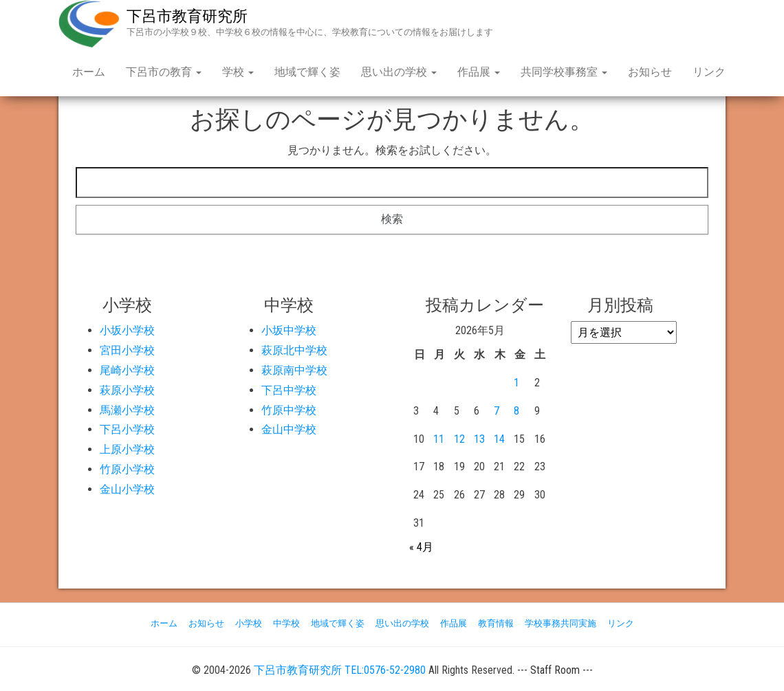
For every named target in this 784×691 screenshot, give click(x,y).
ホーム (89, 72)
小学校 (249, 623)
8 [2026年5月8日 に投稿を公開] (516, 411)
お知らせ (650, 72)
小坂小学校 (127, 330)
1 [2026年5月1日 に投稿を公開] (516, 383)
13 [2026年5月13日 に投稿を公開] (479, 439)
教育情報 (496, 623)
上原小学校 (127, 449)
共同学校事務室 (564, 72)
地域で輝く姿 (307, 72)
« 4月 (421, 547)
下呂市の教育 (164, 72)
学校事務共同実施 (560, 623)
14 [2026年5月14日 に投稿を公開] (499, 439)
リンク (709, 72)
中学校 (286, 623)
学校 (238, 72)
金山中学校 (289, 429)
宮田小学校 (127, 350)
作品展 (479, 72)
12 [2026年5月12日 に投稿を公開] (459, 439)
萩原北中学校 (294, 350)
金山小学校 (127, 489)
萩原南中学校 (294, 370)
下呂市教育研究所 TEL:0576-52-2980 (340, 670)
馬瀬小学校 (127, 410)
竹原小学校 (127, 469)
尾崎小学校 (127, 370)
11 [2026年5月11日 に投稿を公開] (439, 439)
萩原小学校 (127, 390)
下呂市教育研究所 (187, 16)
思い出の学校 (399, 72)
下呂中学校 (289, 390)
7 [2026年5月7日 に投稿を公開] (497, 411)
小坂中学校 (289, 330)
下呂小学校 (127, 429)
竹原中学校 (289, 410)
